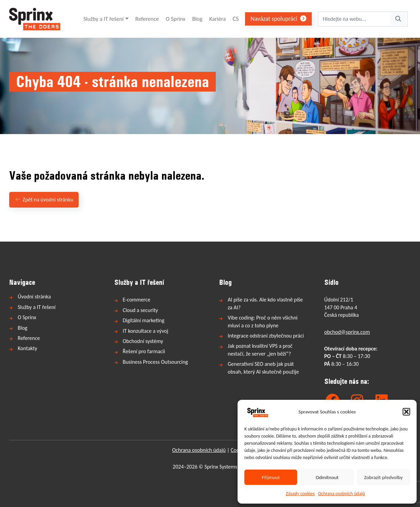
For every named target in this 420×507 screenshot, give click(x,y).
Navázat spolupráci (278, 19)
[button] (406, 412)
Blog (197, 19)
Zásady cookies (300, 494)
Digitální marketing (144, 320)
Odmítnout (327, 477)
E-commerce (137, 300)
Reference (147, 19)
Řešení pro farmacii (144, 351)
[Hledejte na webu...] (354, 19)
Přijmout (271, 477)
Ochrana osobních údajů (342, 494)
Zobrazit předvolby (383, 477)
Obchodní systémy (143, 341)
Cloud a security (141, 310)
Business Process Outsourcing (156, 362)
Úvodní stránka (34, 297)
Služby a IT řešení (103, 19)
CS (236, 19)
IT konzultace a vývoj (146, 331)
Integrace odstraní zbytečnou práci (266, 336)
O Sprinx (176, 19)
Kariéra (218, 19)
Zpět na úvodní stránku (44, 200)
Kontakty (27, 348)
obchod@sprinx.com (347, 332)
